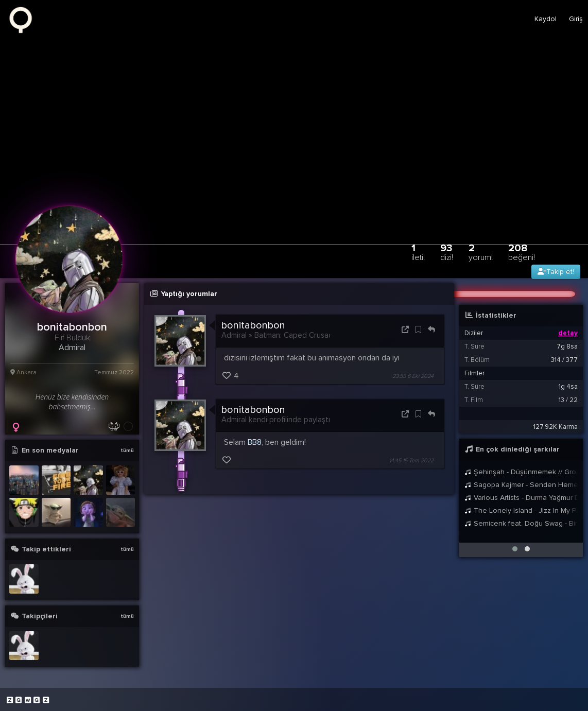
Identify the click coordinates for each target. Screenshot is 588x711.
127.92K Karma (556, 427)
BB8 (255, 442)
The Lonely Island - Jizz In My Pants (521, 510)
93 (447, 252)
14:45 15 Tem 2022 (411, 461)
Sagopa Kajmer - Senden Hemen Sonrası (521, 485)
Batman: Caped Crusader (297, 335)
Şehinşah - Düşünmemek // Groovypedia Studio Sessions (521, 472)
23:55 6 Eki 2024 (413, 376)
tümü (127, 450)
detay (568, 333)
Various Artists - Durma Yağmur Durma (521, 498)
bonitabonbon (253, 325)
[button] (515, 549)
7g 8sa (567, 346)
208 (522, 252)
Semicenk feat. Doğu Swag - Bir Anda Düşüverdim (521, 523)
